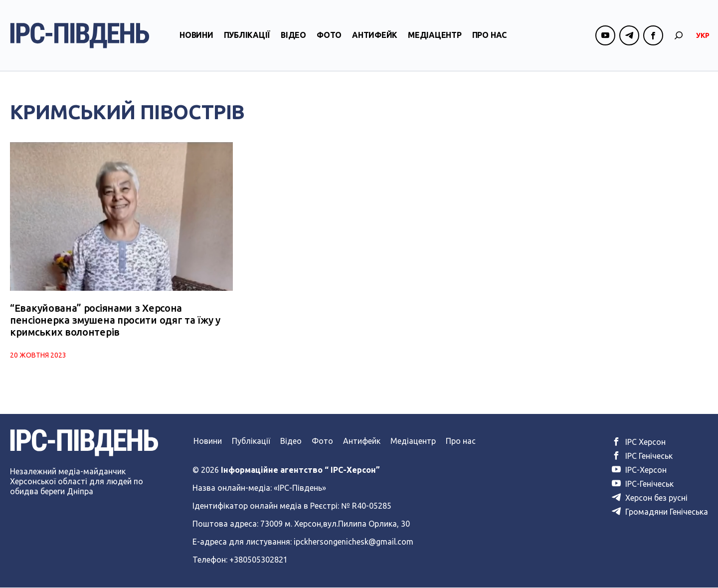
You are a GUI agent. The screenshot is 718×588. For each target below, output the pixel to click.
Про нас (489, 36)
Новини (196, 36)
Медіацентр (435, 36)
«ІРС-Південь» (300, 488)
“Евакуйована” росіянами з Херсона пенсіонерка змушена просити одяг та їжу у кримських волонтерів (115, 320)
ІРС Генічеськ (642, 456)
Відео (293, 36)
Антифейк (375, 36)
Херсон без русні (650, 498)
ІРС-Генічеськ (643, 484)
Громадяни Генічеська (660, 512)
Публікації (247, 36)
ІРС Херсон (639, 442)
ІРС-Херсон (639, 470)
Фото (329, 36)
